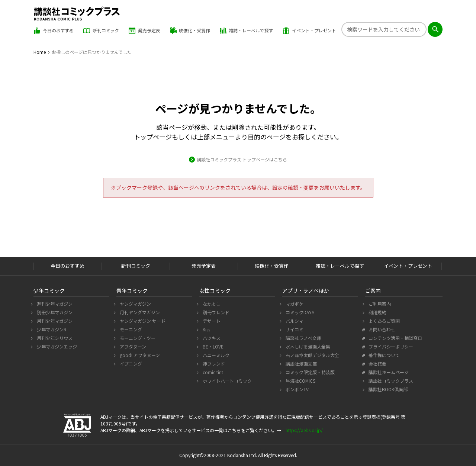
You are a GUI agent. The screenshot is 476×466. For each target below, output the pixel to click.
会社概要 (377, 364)
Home (40, 52)
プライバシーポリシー (390, 346)
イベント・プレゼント (309, 30)
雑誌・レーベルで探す (247, 30)
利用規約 (377, 312)
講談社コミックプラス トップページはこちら (242, 160)
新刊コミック (101, 30)
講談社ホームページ (388, 372)
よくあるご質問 (383, 321)
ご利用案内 (379, 304)
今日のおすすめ (54, 30)
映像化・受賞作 (190, 30)
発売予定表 (144, 30)
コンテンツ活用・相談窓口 (394, 338)
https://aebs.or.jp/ (304, 430)
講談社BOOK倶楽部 (387, 389)
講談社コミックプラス (390, 381)
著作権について (383, 355)
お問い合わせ (381, 329)
